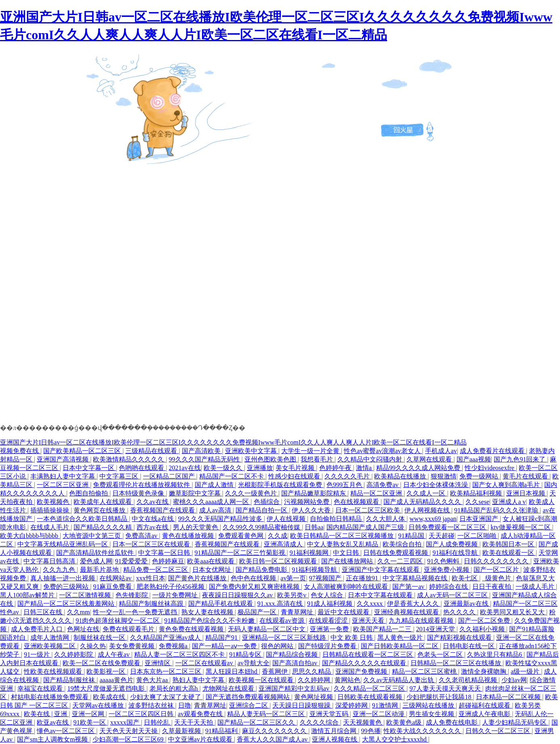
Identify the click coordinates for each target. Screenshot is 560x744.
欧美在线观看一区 (509, 553)
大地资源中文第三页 (93, 536)
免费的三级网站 (67, 587)
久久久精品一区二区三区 (370, 688)
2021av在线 (185, 468)
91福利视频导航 (315, 570)
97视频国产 (326, 578)
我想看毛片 (318, 459)
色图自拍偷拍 (89, 493)
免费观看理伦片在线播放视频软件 (142, 485)
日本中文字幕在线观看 (381, 595)
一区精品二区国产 (170, 476)
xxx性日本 (151, 578)
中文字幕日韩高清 (50, 561)
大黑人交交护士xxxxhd (395, 739)
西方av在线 (153, 527)
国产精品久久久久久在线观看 (365, 663)
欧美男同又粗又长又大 (513, 612)
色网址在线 (83, 629)
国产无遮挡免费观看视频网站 (248, 697)
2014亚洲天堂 (436, 629)
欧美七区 (465, 578)
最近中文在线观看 (344, 612)
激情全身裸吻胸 (484, 671)
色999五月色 (345, 485)
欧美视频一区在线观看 (262, 680)
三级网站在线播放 (429, 705)
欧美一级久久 (224, 468)
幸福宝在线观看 (41, 688)
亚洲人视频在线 (335, 739)
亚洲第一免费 (330, 629)
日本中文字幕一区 (89, 468)
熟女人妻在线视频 (208, 612)
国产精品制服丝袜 (70, 680)
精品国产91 (222, 638)
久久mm (79, 612)
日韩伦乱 (158, 722)
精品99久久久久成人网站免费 (419, 468)
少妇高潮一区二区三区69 (129, 739)
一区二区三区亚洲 (63, 485)
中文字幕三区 (120, 476)
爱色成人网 (96, 561)
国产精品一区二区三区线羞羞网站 (67, 604)
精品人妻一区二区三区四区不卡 (180, 654)
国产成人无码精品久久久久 (423, 502)
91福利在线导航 (456, 553)
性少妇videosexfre (490, 468)
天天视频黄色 (363, 722)
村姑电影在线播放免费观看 (51, 697)
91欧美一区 (91, 722)
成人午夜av (115, 654)
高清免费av (383, 485)
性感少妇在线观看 (295, 476)
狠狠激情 (444, 476)
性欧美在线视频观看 (54, 671)
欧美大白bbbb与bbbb (30, 536)
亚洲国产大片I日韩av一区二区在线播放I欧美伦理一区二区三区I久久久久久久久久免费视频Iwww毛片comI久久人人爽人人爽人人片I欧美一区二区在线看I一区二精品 (233, 442)
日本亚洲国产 (480, 519)
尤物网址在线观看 (229, 688)
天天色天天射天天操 (129, 731)
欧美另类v (293, 595)
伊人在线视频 (287, 519)
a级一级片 (526, 671)
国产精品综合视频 (293, 654)
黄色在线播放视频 (189, 536)
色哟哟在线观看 (142, 468)
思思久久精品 (312, 671)
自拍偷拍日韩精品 (337, 519)
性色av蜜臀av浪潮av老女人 (383, 451)
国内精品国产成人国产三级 (366, 527)
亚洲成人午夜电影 (485, 714)
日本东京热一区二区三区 (166, 671)
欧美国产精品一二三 (383, 629)
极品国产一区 (258, 612)
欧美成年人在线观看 (103, 502)
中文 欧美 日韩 (352, 638)
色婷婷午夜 (336, 468)
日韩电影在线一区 (469, 646)
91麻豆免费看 (113, 587)
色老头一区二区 (441, 654)
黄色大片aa (153, 680)
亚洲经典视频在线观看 (407, 612)
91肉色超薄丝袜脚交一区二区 (118, 621)
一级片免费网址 (176, 595)
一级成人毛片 (536, 587)
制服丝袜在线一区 (100, 638)
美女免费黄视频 (133, 646)
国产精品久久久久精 (103, 527)
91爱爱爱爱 (132, 561)
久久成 (278, 536)
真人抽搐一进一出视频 (63, 578)
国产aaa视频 (474, 459)
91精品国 (412, 536)
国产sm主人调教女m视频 (53, 739)
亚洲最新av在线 (467, 604)
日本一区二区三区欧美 (368, 510)
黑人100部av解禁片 (28, 595)
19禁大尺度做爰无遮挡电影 (107, 688)
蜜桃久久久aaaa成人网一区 (212, 502)
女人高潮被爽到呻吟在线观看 (347, 587)
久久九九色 (60, 570)
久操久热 (93, 646)
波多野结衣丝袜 (152, 705)
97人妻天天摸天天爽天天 (446, 688)
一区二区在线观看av (205, 663)
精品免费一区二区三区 (156, 570)
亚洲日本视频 (526, 493)
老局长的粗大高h (175, 688)
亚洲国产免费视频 (362, 671)
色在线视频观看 (357, 502)
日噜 (185, 705)
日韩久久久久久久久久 (497, 561)
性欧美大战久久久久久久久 (423, 731)
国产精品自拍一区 (262, 510)
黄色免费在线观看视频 (192, 629)
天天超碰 (442, 536)
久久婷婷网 (315, 680)
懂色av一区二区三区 (66, 731)
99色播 (371, 731)
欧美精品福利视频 (477, 493)
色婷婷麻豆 (168, 561)
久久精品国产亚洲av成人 (166, 638)
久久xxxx (371, 604)
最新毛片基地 (100, 570)
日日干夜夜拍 (493, 587)
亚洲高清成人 (284, 544)
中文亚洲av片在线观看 (201, 739)
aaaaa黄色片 (116, 680)
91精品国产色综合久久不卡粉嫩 (210, 621)
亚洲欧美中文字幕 (252, 451)
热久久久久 (460, 612)
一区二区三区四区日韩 (142, 714)
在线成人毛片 (51, 527)
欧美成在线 (110, 697)
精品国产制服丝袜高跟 (152, 604)
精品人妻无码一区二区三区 (267, 714)
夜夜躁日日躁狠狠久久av (238, 595)
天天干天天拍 (194, 722)
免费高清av (142, 536)
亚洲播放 (260, 468)
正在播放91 (363, 578)
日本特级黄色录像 (139, 493)
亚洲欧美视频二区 (51, 646)
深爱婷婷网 (352, 705)
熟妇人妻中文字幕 (199, 680)
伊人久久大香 (312, 510)
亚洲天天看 (369, 621)
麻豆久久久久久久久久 (275, 731)
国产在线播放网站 (348, 561)
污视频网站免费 (307, 502)
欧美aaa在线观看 (212, 561)
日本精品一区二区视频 (509, 697)
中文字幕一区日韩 (165, 553)
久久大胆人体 (386, 519)
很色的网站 (278, 646)
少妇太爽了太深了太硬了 (166, 697)
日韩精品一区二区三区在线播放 (457, 663)
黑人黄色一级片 (401, 638)
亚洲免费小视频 (447, 570)
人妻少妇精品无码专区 (515, 722)
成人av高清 (216, 510)
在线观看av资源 (283, 621)
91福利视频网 (310, 553)
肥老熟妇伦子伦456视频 (171, 587)
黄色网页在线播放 (100, 510)
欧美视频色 (54, 502)
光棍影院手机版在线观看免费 (281, 485)
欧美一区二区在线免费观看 (102, 663)
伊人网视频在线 (428, 510)
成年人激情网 (51, 638)
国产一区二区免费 (485, 621)
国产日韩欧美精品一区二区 (400, 646)
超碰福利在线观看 (485, 705)
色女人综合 (328, 595)
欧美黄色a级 (405, 722)
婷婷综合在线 (449, 587)
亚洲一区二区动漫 (379, 714)
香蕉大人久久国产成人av (273, 739)
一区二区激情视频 (86, 595)
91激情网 (386, 705)
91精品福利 (222, 731)
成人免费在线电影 (453, 722)
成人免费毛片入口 (38, 629)
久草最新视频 (182, 731)
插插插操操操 (51, 510)
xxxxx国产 (126, 722)
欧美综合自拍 (403, 544)
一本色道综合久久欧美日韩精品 (83, 519)
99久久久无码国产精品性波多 (221, 519)
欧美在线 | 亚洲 (46, 714)
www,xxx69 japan (433, 519)
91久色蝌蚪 (444, 561)
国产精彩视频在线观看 (460, 638)
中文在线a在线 (153, 519)
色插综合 (267, 502)
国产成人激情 (215, 485)
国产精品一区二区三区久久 (257, 722)
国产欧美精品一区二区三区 (83, 451)
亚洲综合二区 (249, 705)
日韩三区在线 (44, 612)
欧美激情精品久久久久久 (129, 459)
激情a (365, 468)
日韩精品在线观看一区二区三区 (368, 654)
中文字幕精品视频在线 (416, 578)
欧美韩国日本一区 (509, 544)
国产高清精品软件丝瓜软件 (96, 553)
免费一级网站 (480, 476)
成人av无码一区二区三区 (453, 595)
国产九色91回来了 (520, 459)
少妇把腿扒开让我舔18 (440, 697)
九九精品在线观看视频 (422, 621)
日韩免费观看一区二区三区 (448, 527)
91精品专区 (246, 654)
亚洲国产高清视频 (63, 459)
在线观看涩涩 (329, 621)
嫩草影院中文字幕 (196, 493)
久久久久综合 (320, 722)
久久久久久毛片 (348, 476)
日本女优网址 (213, 570)
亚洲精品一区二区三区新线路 (285, 638)
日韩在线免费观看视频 (396, 553)
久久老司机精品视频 (469, 680)
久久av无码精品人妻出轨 (399, 680)
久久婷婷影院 (74, 654)
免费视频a (174, 646)
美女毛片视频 (296, 468)
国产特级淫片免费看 (328, 646)
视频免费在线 (20, 451)
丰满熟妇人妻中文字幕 (63, 476)
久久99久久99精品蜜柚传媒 (262, 527)
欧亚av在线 (54, 722)
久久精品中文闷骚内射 (371, 459)
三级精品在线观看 (152, 451)
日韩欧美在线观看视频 (371, 697)
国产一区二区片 (497, 570)
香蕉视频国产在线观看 (163, 510)
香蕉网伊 (276, 671)
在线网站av (116, 578)
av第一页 (293, 578)
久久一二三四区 (401, 561)
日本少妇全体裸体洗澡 (436, 485)
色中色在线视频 (254, 578)
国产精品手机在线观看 (221, 604)
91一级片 (38, 654)
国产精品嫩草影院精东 (314, 493)
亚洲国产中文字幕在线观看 (381, 570)
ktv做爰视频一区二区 (521, 527)
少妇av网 (514, 680)
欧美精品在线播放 (401, 476)
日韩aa (314, 527)
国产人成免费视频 (453, 544)
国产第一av (409, 587)
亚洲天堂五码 (330, 714)
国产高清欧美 (202, 451)
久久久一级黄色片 (252, 493)
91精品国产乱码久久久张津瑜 (497, 510)
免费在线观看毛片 (129, 629)
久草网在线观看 (430, 459)
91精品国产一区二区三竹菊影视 (241, 553)
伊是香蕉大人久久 (414, 604)
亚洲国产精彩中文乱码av (295, 688)
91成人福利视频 (331, 604)
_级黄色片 (497, 578)
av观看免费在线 (201, 714)
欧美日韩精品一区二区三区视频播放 (343, 536)
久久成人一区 (427, 493)
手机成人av (441, 451)
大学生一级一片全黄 (311, 451)
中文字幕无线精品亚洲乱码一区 (63, 544)
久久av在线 (153, 502)
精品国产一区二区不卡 (232, 476)
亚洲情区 (158, 663)
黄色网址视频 (314, 697)
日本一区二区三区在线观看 (152, 544)
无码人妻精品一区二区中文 (267, 629)
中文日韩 (347, 553)
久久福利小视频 (483, 629)
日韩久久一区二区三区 (499, 731)
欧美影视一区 (107, 671)
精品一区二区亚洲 (377, 493)
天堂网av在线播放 (99, 705)
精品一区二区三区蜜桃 (425, 671)
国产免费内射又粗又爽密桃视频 (255, 587)
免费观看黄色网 (242, 536)
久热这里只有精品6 (495, 654)
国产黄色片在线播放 (198, 578)
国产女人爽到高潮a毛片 (507, 485)
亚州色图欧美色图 (271, 459)
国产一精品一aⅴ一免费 (225, 646)
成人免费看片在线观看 (493, 451)
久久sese (477, 502)
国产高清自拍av (296, 663)
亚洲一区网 (89, 714)
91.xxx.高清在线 (281, 604)
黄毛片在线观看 (526, 476)
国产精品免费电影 (262, 570)
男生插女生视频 (432, 714)
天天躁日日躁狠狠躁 (302, 705)
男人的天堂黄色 (196, 527)
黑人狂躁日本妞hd (232, 671)
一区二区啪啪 (478, 536)
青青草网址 (298, 612)
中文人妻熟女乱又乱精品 (343, 544)
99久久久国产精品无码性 (205, 459)
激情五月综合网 (335, 731)
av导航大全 (254, 663)
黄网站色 (347, 680)
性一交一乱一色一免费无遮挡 (136, 612)
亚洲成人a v (509, 502)
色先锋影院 (133, 595)
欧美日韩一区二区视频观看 (279, 561)
